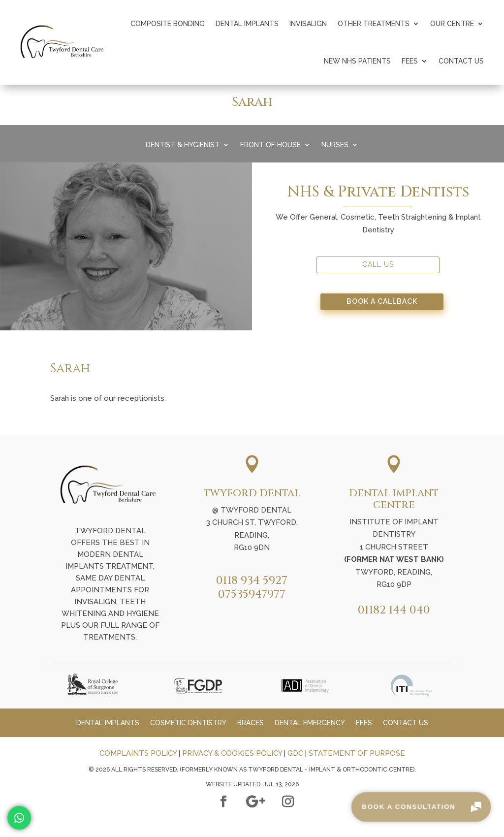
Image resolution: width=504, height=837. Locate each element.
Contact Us (461, 61)
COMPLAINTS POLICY (138, 753)
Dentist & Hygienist (183, 145)
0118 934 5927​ (252, 581)
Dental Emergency (310, 723)
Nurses (335, 145)
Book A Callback (382, 301)
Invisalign (308, 24)
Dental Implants (247, 24)
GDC (295, 753)
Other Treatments (374, 24)
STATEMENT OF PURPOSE (357, 753)
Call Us (378, 264)
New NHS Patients (357, 61)
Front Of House (270, 145)
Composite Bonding (168, 24)
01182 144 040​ (394, 610)
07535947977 (252, 595)
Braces (251, 723)
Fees (410, 61)
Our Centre (452, 24)
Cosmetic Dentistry (188, 723)
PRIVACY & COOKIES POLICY (232, 753)
